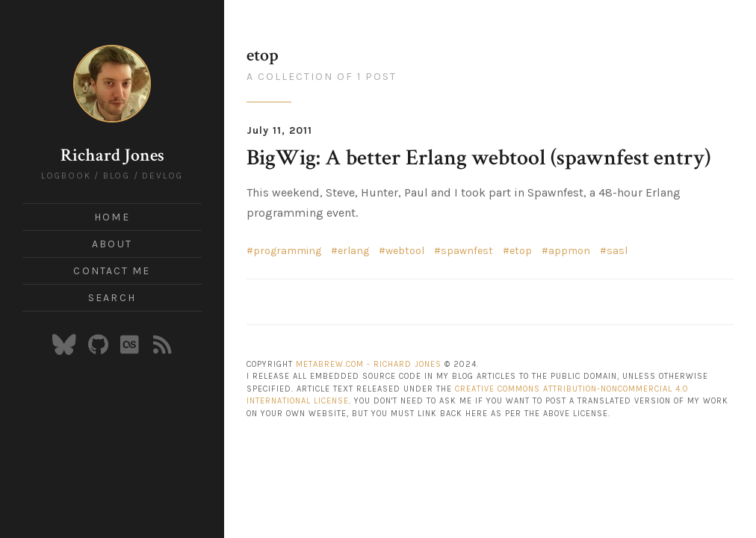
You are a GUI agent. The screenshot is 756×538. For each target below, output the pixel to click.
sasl (617, 251)
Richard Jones (112, 155)
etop (521, 251)
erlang (353, 251)
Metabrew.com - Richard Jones (369, 364)
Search (112, 298)
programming (287, 251)
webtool (405, 251)
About (112, 244)
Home (112, 217)
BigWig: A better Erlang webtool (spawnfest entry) (478, 158)
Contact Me (112, 271)
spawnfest (467, 251)
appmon (569, 251)
